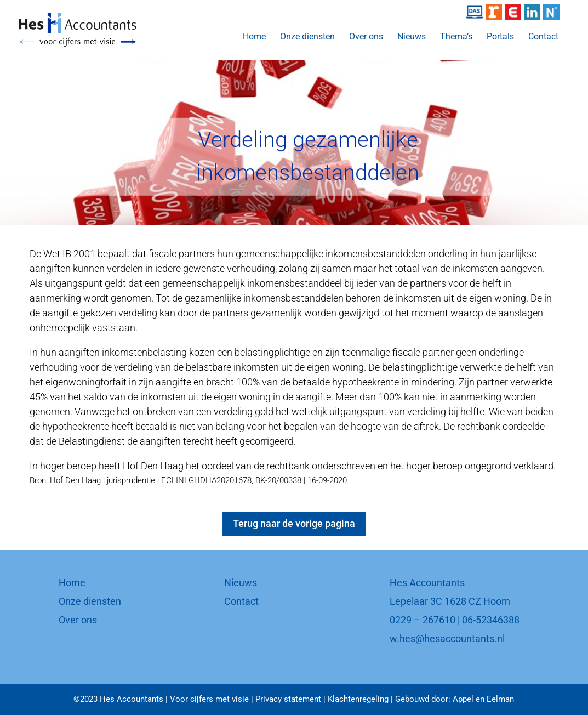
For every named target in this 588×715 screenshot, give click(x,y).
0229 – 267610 (423, 620)
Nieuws (412, 37)
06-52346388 (491, 620)
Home (254, 37)
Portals (500, 37)
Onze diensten (307, 37)
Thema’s (456, 37)
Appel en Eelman (483, 699)
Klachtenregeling (358, 699)
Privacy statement (288, 699)
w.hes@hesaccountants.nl (447, 639)
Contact (543, 37)
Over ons (366, 37)
